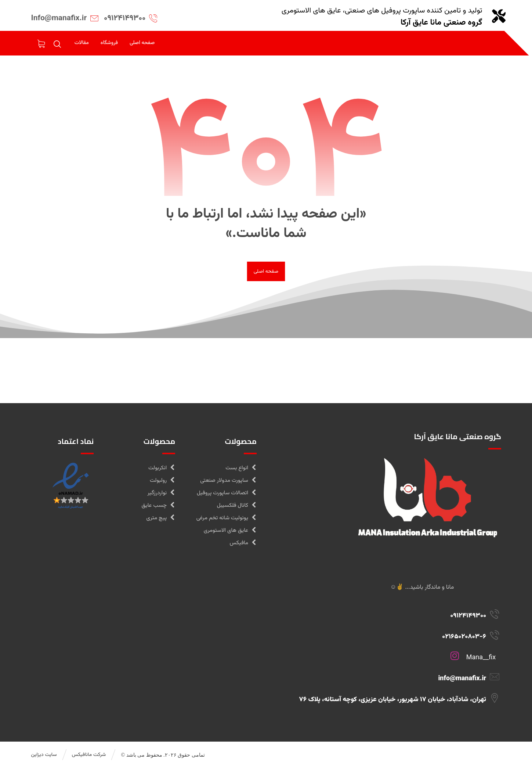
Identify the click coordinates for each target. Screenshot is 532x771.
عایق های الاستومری (230, 533)
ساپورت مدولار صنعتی (228, 483)
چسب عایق (158, 508)
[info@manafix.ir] (391, 684)
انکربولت (162, 470)
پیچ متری (161, 520)
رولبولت (162, 483)
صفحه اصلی (266, 274)
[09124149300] (391, 621)
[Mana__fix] (391, 663)
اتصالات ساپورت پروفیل (227, 495)
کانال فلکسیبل (237, 508)
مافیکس (243, 545)
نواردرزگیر (162, 495)
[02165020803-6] (391, 642)
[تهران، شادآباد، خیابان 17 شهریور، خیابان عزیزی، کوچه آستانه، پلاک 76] (391, 705)
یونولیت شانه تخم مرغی (227, 520)
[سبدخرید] (41, 44)
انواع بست (241, 470)
